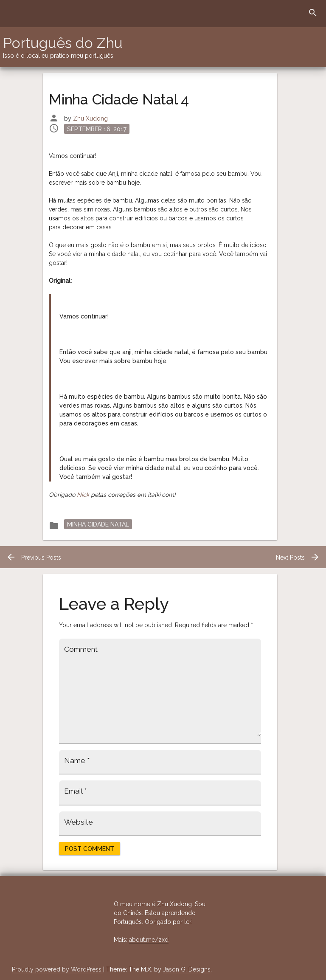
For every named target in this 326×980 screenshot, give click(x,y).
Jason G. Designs (187, 969)
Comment (81, 649)
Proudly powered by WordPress (58, 969)
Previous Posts (34, 558)
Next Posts (298, 558)
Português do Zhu (63, 43)
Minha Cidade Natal (98, 524)
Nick (83, 495)
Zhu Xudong (90, 118)
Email (75, 791)
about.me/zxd (149, 940)
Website (79, 822)
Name (77, 760)
